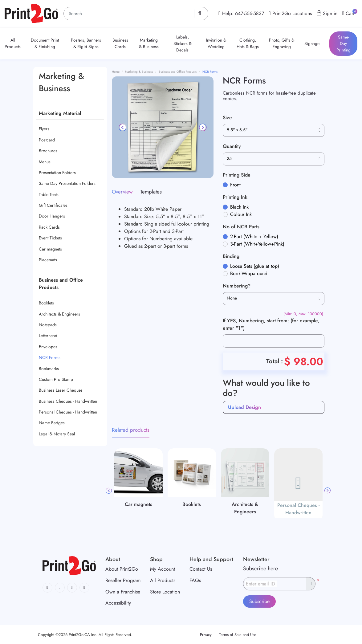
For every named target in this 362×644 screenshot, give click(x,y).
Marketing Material (60, 113)
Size (227, 118)
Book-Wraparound (249, 273)
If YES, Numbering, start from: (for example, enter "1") (271, 324)
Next (327, 491)
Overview (122, 192)
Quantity (232, 146)
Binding (231, 256)
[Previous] (123, 127)
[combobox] (274, 130)
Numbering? (237, 286)
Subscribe (259, 601)
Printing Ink (235, 197)
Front (235, 185)
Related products (131, 430)
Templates (151, 192)
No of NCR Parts (241, 227)
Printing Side (237, 175)
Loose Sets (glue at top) (255, 266)
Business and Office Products (61, 284)
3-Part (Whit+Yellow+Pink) (257, 244)
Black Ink (239, 207)
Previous (109, 491)
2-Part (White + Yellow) (254, 236)
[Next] (202, 127)
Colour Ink (241, 214)
